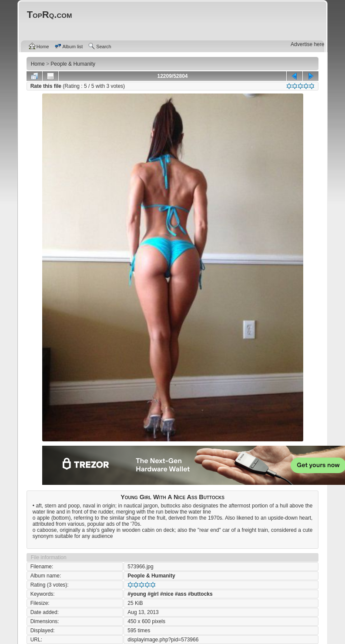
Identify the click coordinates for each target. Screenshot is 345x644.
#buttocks (200, 594)
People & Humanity (151, 576)
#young (137, 594)
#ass (181, 594)
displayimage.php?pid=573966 (163, 640)
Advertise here (307, 44)
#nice (167, 594)
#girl (153, 594)
